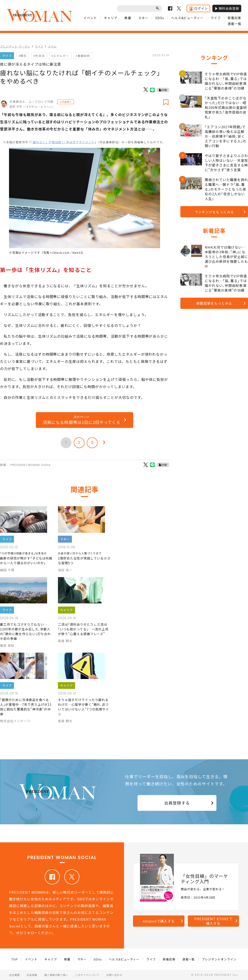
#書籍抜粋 (83, 56)
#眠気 (23, 56)
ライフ (216, 18)
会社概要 (14, 975)
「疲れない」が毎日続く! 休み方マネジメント (63, 142)
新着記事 (234, 18)
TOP (15, 959)
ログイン (198, 8)
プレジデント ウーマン (15, 46)
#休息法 (39, 56)
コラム (52, 46)
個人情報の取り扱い (56, 975)
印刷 (164, 90)
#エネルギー (60, 56)
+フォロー (66, 102)
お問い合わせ (114, 975)
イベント (90, 18)
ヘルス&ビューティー (187, 18)
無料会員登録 (227, 8)
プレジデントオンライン (219, 959)
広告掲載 (32, 975)
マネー (143, 18)
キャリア (111, 18)
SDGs (160, 18)
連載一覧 (234, 24)
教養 (128, 18)
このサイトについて (87, 975)
